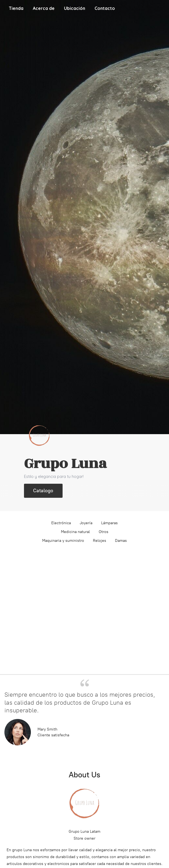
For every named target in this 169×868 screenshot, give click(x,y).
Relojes (100, 541)
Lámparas (109, 523)
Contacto (105, 8)
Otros (104, 532)
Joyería (86, 523)
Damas (121, 541)
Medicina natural (75, 532)
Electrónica (61, 523)
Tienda (16, 8)
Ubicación (75, 8)
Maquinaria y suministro (63, 541)
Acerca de (44, 8)
